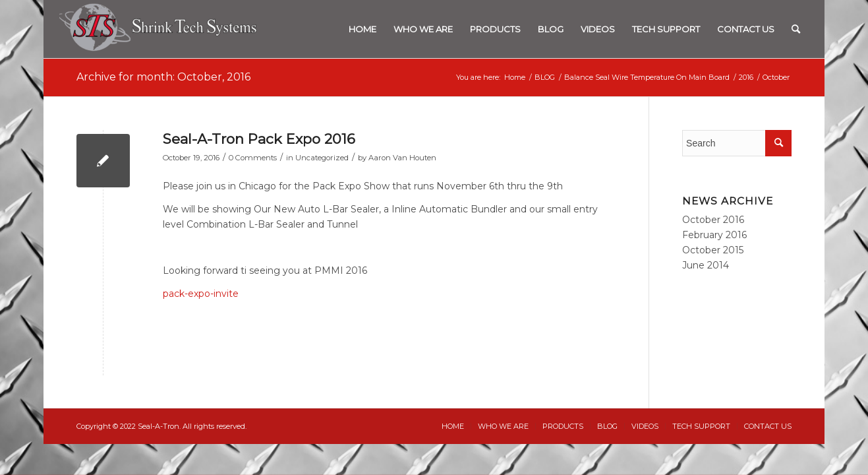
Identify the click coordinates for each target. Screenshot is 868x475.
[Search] (796, 29)
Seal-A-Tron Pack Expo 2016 (259, 139)
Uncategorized (322, 158)
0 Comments (253, 158)
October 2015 (713, 250)
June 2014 (706, 265)
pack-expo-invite (201, 294)
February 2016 (714, 235)
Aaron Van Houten (402, 158)
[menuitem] (362, 29)
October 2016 (713, 220)
